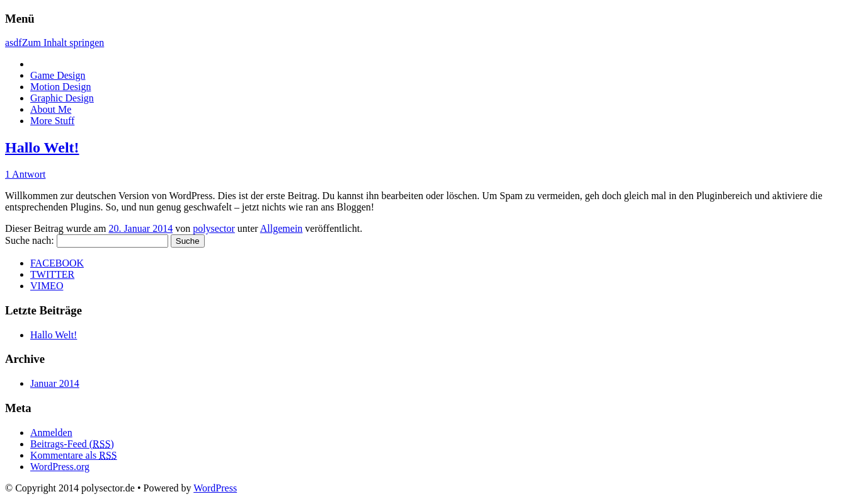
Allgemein (282, 228)
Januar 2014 (55, 383)
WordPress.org (60, 467)
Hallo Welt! (42, 147)
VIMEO (47, 286)
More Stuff (52, 121)
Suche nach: (30, 240)
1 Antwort (25, 174)
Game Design (58, 75)
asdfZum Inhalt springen (54, 43)
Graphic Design (62, 98)
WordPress (215, 488)
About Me (51, 109)
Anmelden (51, 433)
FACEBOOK (57, 263)
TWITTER (52, 274)
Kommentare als (74, 455)
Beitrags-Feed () (72, 444)
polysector (214, 228)
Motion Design (60, 87)
